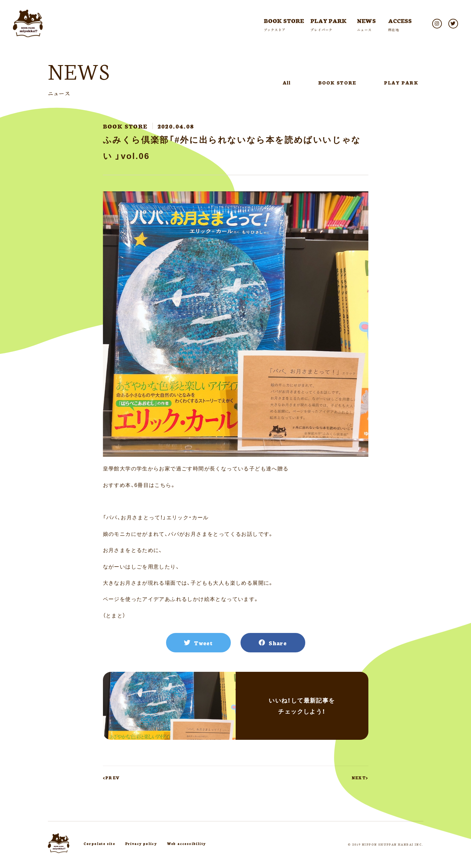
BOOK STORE (337, 83)
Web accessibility (186, 844)
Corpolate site (99, 844)
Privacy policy (141, 844)
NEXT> (360, 778)
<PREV (112, 778)
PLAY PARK (401, 83)
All (287, 83)
